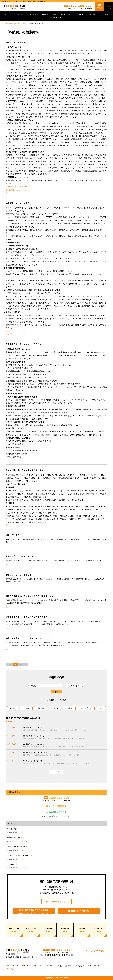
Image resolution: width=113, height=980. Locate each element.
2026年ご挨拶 (12, 829)
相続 (7, 193)
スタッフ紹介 (92, 15)
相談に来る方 (105, 15)
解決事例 (33, 15)
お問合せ (12, 969)
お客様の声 (44, 15)
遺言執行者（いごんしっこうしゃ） (65, 737)
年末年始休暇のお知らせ (16, 838)
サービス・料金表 (30, 966)
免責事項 (81, 966)
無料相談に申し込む (79, 911)
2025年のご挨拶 (13, 865)
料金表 (54, 15)
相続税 (13, 708)
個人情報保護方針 (66, 966)
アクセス (80, 15)
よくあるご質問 (56, 18)
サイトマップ (94, 966)
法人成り (55, 708)
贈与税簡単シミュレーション (17, 190)
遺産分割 (41, 708)
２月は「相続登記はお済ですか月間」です (22, 856)
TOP (15, 24)
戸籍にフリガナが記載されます (18, 847)
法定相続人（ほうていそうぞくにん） (65, 754)
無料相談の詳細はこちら (56, 902)
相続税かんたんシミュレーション (19, 187)
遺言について (21, 15)
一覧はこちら (56, 772)
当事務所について (67, 15)
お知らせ (23, 832)
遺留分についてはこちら (15, 331)
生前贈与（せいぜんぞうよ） (65, 762)
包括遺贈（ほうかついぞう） (65, 729)
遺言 (11, 334)
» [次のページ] (25, 665)
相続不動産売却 (86, 708)
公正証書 (69, 708)
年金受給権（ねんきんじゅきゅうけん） (65, 746)
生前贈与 (26, 708)
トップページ (14, 966)
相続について (8, 15)
